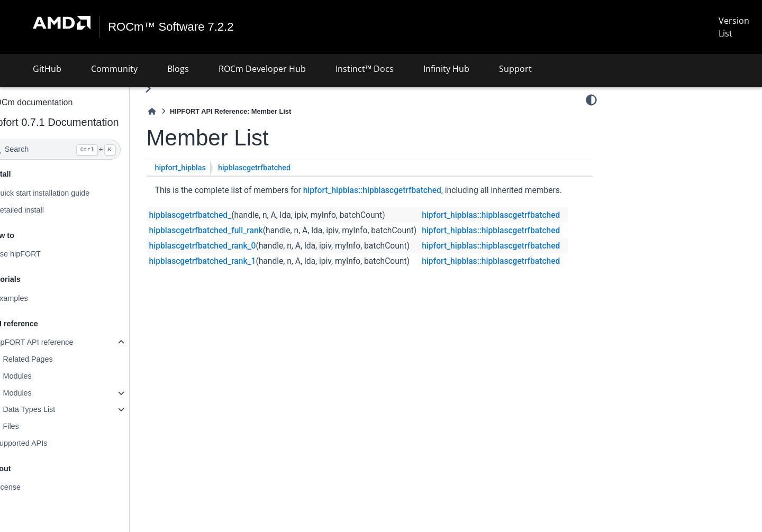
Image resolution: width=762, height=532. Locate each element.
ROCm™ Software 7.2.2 (171, 27)
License (35, 487)
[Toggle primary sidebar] (176, 89)
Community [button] (114, 69)
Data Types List (57, 409)
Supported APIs (49, 443)
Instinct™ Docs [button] (365, 69)
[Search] (83, 150)
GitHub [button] (47, 69)
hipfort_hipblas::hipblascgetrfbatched (400, 190)
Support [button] (515, 69)
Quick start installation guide (70, 193)
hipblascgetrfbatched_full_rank (234, 245)
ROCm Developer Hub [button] (262, 69)
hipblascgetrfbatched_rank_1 (231, 276)
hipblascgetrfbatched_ (219, 230)
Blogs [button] (178, 69)
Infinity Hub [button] (446, 69)
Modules (45, 376)
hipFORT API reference (62, 342)
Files (39, 426)
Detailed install (47, 210)
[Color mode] (591, 100)
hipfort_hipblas (208, 168)
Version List (734, 27)
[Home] (180, 111)
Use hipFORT (46, 254)
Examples (39, 298)
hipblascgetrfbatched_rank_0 (231, 260)
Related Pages (56, 359)
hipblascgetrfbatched (282, 168)
